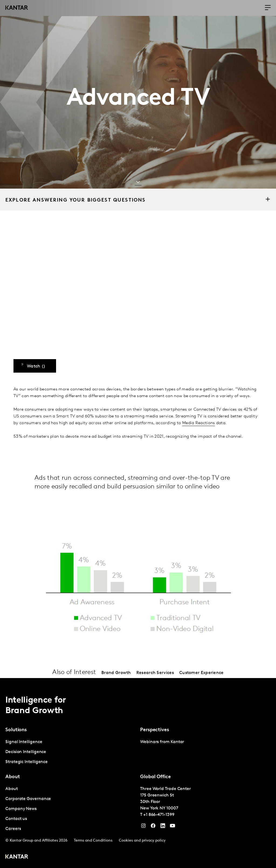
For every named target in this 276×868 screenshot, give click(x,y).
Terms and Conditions (93, 841)
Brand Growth (116, 673)
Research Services (155, 673)
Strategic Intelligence (27, 762)
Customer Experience (201, 673)
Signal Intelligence (24, 742)
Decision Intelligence (26, 752)
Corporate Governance (28, 799)
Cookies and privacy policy (142, 841)
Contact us (16, 819)
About (12, 789)
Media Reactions (199, 423)
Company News (21, 809)
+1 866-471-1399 (159, 815)
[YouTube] (163, 827)
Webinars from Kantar (162, 742)
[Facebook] (153, 827)
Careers (13, 829)
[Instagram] (143, 827)
